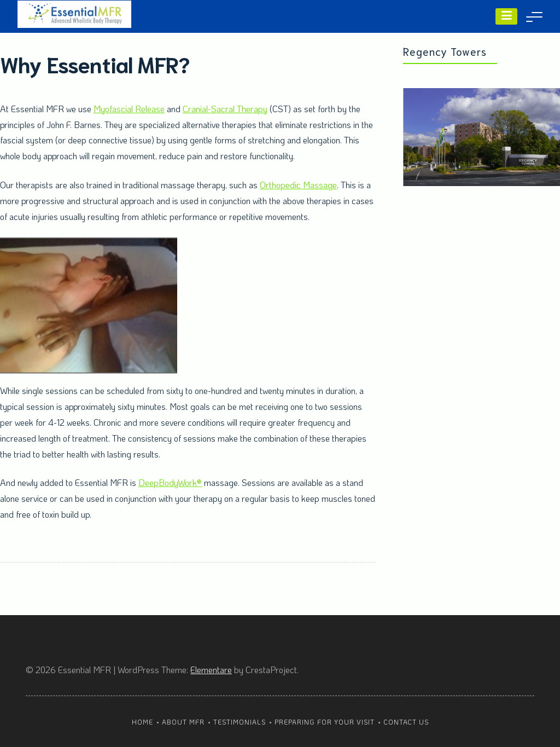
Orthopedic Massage (298, 185)
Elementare (211, 670)
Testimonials (240, 722)
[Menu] (506, 16)
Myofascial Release (129, 109)
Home (142, 722)
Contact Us (406, 722)
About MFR (183, 722)
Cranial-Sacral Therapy (225, 109)
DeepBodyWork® (170, 482)
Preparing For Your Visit (325, 722)
